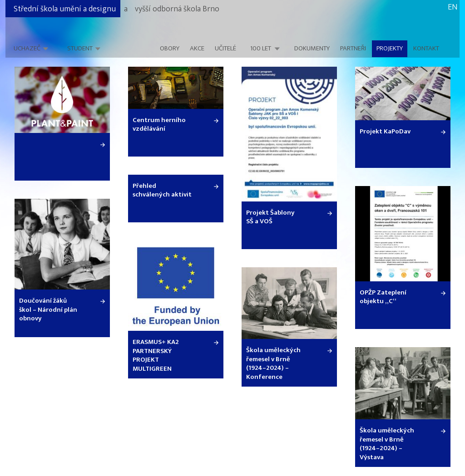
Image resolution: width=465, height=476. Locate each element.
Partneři (353, 49)
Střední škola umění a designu (65, 9)
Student (80, 48)
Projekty (390, 49)
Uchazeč (27, 48)
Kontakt (426, 49)
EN (453, 7)
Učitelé (225, 49)
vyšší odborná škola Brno (177, 9)
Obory (170, 49)
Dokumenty (312, 49)
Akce (197, 49)
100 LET (261, 49)
